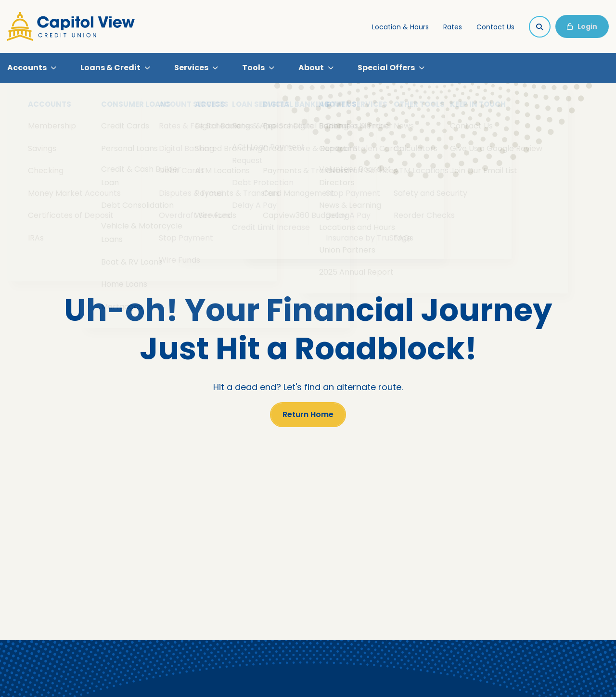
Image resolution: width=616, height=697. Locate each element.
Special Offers (386, 69)
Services (191, 69)
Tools (253, 69)
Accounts (27, 69)
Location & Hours (400, 27)
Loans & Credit (110, 69)
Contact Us (495, 27)
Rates (453, 27)
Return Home (308, 417)
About (311, 69)
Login (582, 26)
